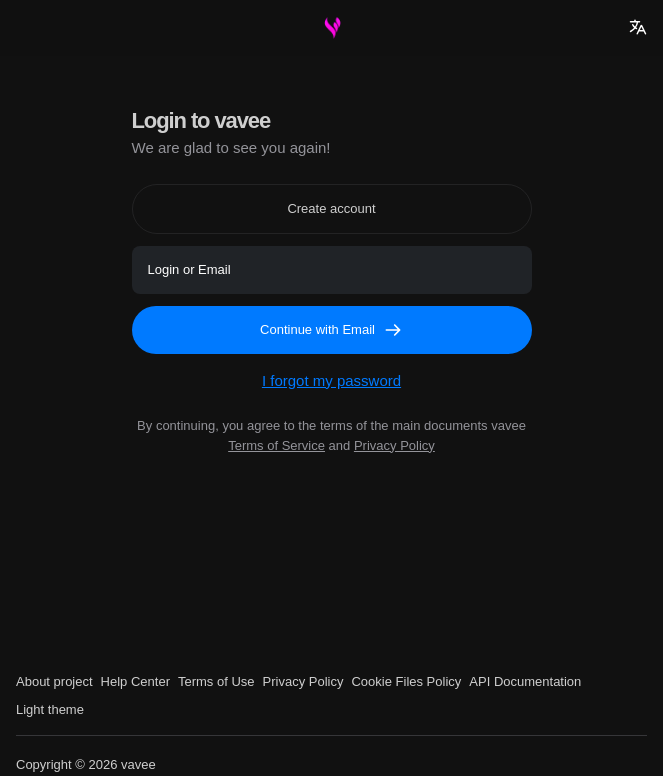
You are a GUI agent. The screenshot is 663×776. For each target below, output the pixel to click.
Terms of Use (216, 681)
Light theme (50, 709)
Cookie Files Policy (406, 681)
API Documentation (525, 681)
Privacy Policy (394, 445)
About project (54, 681)
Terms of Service (276, 445)
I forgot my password (331, 380)
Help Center (135, 681)
